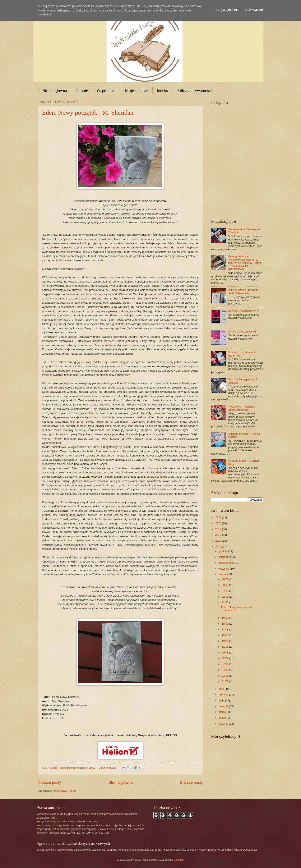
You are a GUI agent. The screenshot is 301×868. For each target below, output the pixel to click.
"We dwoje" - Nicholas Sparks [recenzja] (241, 408)
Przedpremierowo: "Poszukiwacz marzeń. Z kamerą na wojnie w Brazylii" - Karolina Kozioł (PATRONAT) (245, 263)
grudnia (223, 551)
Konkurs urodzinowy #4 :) (243, 311)
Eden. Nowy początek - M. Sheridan (88, 112)
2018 (219, 535)
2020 (219, 523)
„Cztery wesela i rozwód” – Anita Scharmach (244, 291)
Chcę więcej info (228, 10)
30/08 (226, 579)
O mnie (82, 91)
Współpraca (107, 91)
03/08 (226, 676)
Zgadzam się (254, 10)
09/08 (226, 653)
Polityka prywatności (194, 91)
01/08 (226, 681)
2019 (219, 529)
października (226, 563)
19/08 (226, 618)
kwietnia (224, 706)
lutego (223, 718)
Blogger (179, 860)
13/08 (226, 641)
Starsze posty (191, 782)
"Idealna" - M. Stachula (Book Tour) (242, 354)
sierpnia (224, 574)
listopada (224, 557)
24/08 (226, 591)
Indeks (162, 91)
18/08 (226, 624)
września (224, 569)
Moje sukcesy (137, 91)
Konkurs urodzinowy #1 (242, 332)
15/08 (226, 635)
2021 (219, 517)
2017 (219, 541)
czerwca (224, 695)
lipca (222, 689)
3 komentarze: (108, 768)
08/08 (226, 658)
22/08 (226, 597)
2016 (219, 546)
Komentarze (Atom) (64, 791)
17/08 (226, 630)
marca (223, 712)
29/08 (226, 585)
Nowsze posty (49, 782)
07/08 (226, 664)
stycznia (224, 724)
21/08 (226, 602)
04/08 (226, 670)
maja (222, 700)
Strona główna (55, 91)
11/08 (226, 647)
